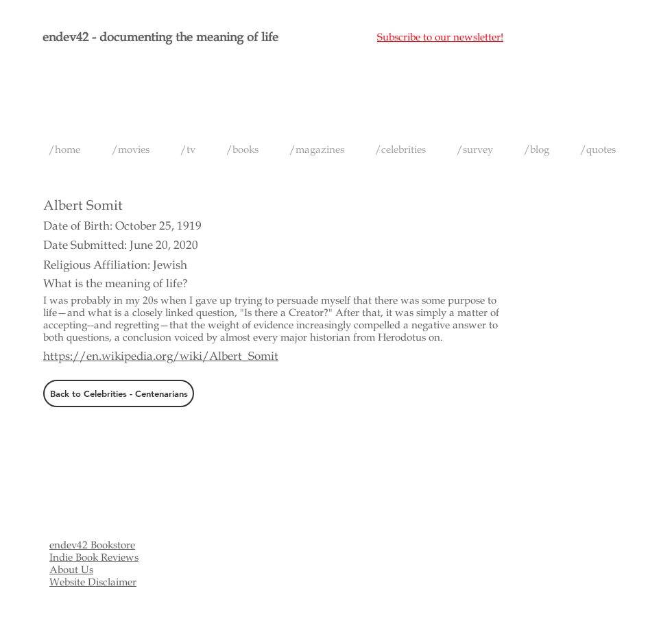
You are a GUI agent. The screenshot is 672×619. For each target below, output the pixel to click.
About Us (71, 570)
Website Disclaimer (93, 582)
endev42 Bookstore (92, 545)
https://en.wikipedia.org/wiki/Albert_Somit (161, 356)
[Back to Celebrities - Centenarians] (119, 393)
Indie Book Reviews (94, 557)
